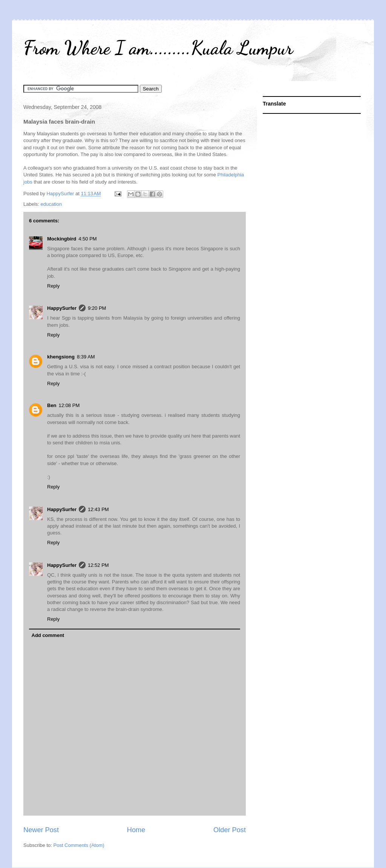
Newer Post (41, 830)
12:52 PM (98, 565)
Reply (53, 286)
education (51, 204)
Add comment (48, 635)
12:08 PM (69, 405)
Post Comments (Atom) (79, 845)
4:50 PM (87, 239)
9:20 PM (97, 308)
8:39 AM (86, 357)
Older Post (230, 830)
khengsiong (61, 357)
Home (136, 830)
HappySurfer (62, 308)
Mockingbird (62, 239)
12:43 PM (98, 509)
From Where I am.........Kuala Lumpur (158, 48)
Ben (52, 405)
